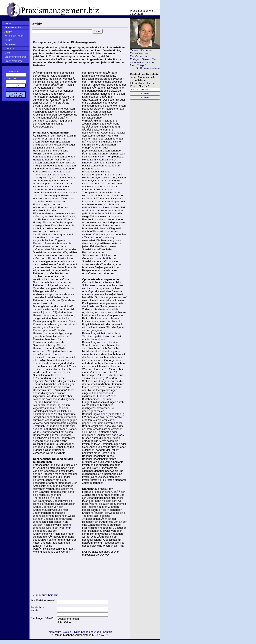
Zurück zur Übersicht (45, 595)
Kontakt (107, 632)
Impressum (54, 632)
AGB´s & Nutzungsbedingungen (82, 632)
